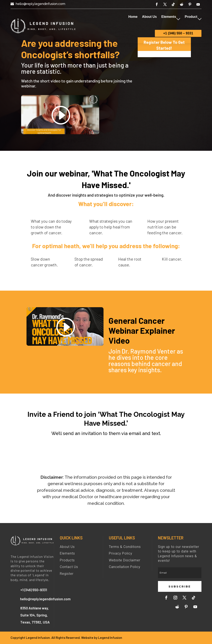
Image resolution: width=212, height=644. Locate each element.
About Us (149, 17)
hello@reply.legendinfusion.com (40, 4)
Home (133, 17)
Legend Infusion (110, 637)
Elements (169, 17)
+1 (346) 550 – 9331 (178, 33)
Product (191, 17)
